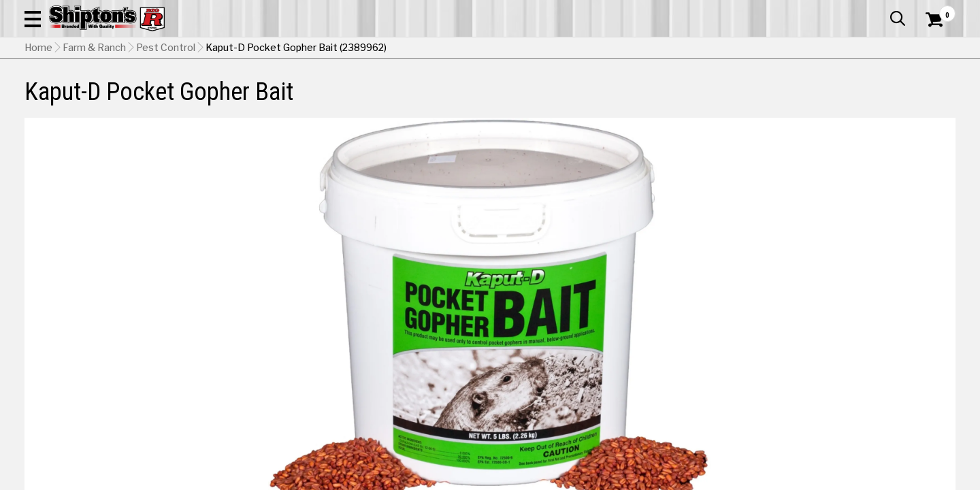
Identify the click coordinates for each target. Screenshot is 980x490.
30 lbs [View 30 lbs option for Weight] (887, 331)
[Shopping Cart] (932, 49)
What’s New (879, 10)
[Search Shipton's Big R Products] (444, 49)
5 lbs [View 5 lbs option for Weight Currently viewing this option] (702, 331)
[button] (536, 49)
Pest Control (166, 133)
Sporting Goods (859, 100)
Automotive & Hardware (234, 100)
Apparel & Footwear (97, 100)
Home (38, 133)
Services (937, 10)
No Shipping (718, 365)
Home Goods (443, 100)
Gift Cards (819, 10)
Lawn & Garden (668, 100)
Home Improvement (553, 100)
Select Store (860, 365)
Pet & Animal (761, 100)
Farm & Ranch (350, 100)
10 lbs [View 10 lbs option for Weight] (795, 331)
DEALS (930, 100)
